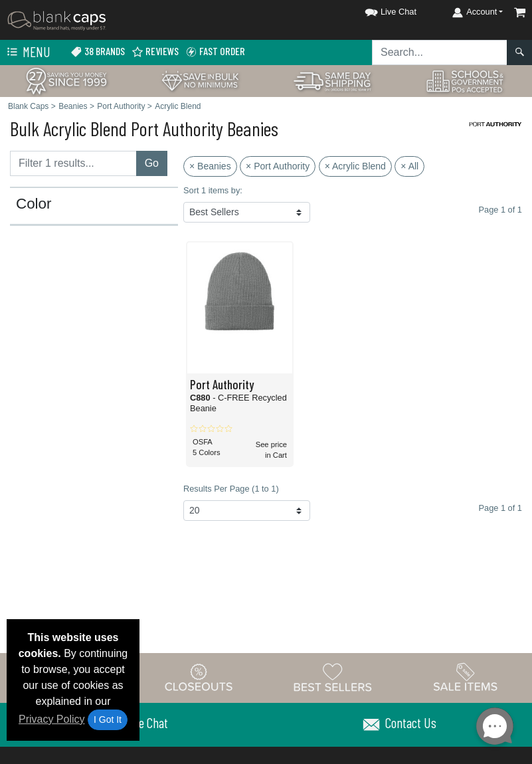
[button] (379, 10)
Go (152, 163)
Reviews (155, 51)
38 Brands (98, 51)
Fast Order (215, 51)
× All (409, 166)
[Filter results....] (73, 163)
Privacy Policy (52, 719)
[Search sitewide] (440, 52)
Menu (27, 52)
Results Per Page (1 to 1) (231, 489)
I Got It (108, 719)
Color (34, 204)
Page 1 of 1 (500, 508)
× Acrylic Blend (355, 166)
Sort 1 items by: (213, 190)
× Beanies (210, 166)
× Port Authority (278, 166)
